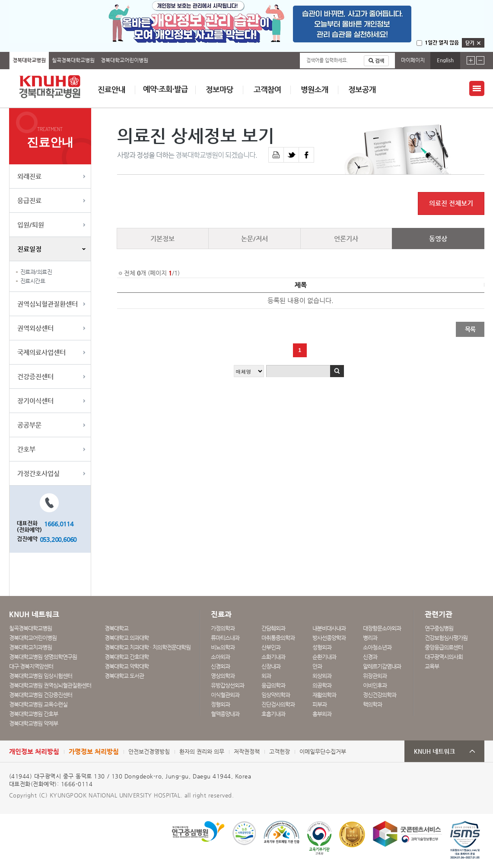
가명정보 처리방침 (94, 751)
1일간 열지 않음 (442, 42)
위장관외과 (375, 676)
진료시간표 (33, 281)
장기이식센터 (35, 401)
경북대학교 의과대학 (127, 638)
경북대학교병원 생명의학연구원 (43, 657)
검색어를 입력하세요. (327, 60)
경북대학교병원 (29, 60)
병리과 (370, 638)
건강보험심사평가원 (446, 638)
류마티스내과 (225, 638)
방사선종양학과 (329, 638)
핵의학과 (372, 704)
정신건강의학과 (380, 695)
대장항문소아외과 (382, 628)
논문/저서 (254, 239)
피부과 (320, 704)
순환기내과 (324, 657)
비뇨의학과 (223, 647)
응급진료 (29, 200)
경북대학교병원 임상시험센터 (41, 676)
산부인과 (271, 647)
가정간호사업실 (38, 473)
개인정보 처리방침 (34, 751)
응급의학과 (273, 685)
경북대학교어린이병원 (124, 60)
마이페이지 (413, 60)
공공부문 (29, 425)
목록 (470, 329)
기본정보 (162, 239)
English (445, 60)
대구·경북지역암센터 (31, 666)
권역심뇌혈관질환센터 (48, 304)
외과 (266, 676)
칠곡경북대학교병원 (73, 60)
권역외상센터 (35, 328)
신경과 (370, 657)
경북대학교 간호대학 (127, 657)
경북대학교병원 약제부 (33, 723)
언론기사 (346, 239)
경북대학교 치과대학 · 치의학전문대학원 (148, 647)
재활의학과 (324, 695)
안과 (317, 666)
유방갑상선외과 (227, 685)
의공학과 (322, 685)
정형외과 (220, 704)
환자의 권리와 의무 (202, 751)
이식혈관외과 (225, 695)
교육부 (432, 666)
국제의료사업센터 (41, 352)
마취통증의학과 (278, 638)
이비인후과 (375, 685)
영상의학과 (223, 676)
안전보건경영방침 (149, 751)
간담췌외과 (273, 628)
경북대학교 (116, 628)
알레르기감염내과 (382, 666)
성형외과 (322, 647)
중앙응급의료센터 (444, 647)
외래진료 (29, 176)
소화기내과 (273, 657)
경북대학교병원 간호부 (33, 714)
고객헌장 (280, 751)
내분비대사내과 (329, 628)
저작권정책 (247, 751)
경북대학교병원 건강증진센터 (41, 695)
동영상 (438, 239)
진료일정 (29, 249)
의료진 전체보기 (451, 203)
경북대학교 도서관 (124, 676)
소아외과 (220, 657)
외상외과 (322, 676)
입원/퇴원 (31, 225)
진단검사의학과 (278, 704)
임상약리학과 (276, 695)
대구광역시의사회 (444, 657)
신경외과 (220, 666)
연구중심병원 (439, 628)
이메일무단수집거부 (323, 751)
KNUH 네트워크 (434, 751)
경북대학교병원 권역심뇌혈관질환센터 (50, 685)
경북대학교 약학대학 (127, 666)
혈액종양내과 (225, 714)
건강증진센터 (35, 376)
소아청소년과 (377, 647)
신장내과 (271, 666)
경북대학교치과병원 (30, 647)
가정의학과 (223, 628)
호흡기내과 (273, 714)
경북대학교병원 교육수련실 (38, 704)
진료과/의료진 (36, 272)
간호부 (26, 449)
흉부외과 (322, 714)
